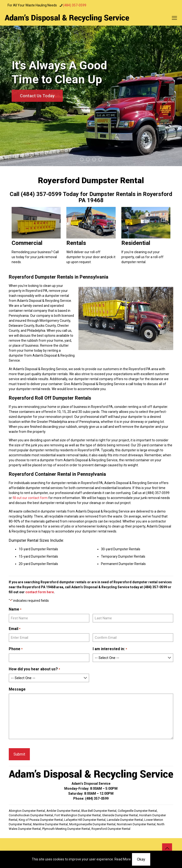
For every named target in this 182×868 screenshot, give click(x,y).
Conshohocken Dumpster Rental (31, 815)
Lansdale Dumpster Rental (125, 820)
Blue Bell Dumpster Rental (99, 811)
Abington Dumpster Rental (27, 811)
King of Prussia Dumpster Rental (41, 820)
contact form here (40, 592)
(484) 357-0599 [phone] (75, 5)
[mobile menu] (174, 18)
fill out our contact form (30, 498)
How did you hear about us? (34, 669)
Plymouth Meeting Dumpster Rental (66, 829)
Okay (141, 859)
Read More (123, 859)
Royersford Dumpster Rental (111, 829)
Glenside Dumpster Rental (120, 815)
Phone (16, 649)
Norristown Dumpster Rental (136, 824)
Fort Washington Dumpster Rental (78, 815)
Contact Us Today (37, 96)
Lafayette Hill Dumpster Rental (85, 820)
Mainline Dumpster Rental (50, 824)
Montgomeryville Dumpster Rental (92, 824)
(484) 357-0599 (155, 587)
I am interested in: (110, 649)
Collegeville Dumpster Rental (137, 811)
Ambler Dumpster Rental (63, 811)
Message (17, 689)
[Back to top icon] (167, 848)
